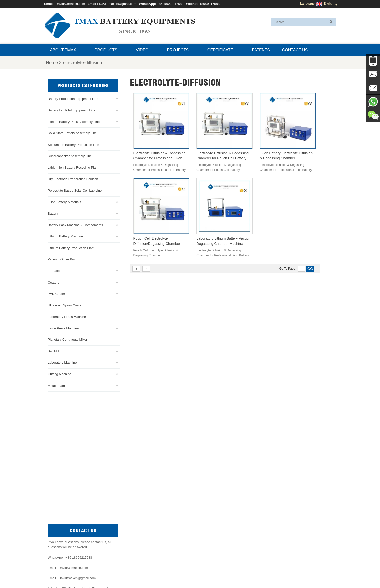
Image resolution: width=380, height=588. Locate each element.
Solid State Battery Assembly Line (72, 133)
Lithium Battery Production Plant (71, 247)
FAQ (179, 572)
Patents (261, 50)
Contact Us (295, 50)
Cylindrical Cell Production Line (205, 525)
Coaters (54, 282)
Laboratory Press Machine (67, 316)
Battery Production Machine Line (275, 560)
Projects (178, 50)
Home (53, 63)
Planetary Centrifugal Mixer (68, 339)
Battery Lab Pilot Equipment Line (72, 110)
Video (142, 50)
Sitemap (229, 572)
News (192, 572)
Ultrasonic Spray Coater (65, 305)
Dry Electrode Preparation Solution (73, 179)
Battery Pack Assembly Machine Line (285, 554)
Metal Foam (57, 385)
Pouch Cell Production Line (203, 507)
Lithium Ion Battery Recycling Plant (73, 167)
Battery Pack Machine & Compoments (76, 224)
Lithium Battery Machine (65, 236)
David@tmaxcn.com (70, 4)
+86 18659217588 (170, 4)
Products (106, 50)
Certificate (220, 50)
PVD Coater (57, 293)
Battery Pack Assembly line (203, 513)
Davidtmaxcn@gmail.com (118, 4)
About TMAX (63, 50)
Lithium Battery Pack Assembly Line (74, 121)
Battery (53, 213)
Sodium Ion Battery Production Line (74, 144)
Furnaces (55, 270)
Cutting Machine (60, 374)
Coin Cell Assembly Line (201, 519)
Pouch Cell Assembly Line (202, 531)
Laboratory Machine (62, 362)
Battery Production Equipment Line (73, 98)
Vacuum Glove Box (62, 259)
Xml (255, 572)
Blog (244, 572)
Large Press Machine (63, 328)
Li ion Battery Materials (64, 202)
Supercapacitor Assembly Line (70, 155)
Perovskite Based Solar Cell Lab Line (75, 190)
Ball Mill (54, 351)
